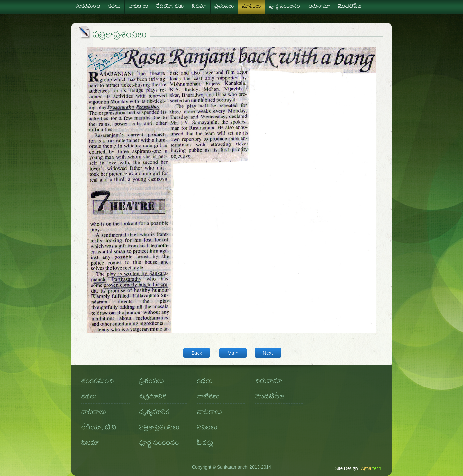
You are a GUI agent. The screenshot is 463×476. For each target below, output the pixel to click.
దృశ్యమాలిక (154, 413)
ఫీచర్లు (205, 444)
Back (197, 353)
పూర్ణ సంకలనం (285, 7)
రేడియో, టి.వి (170, 7)
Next (268, 353)
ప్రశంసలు (224, 7)
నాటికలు (208, 397)
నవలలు (207, 428)
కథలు (114, 7)
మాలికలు (252, 7)
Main (233, 353)
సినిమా (199, 7)
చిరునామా (319, 7)
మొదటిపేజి (350, 7)
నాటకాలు (138, 7)
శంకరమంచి (87, 7)
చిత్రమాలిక (153, 397)
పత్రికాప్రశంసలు (159, 428)
